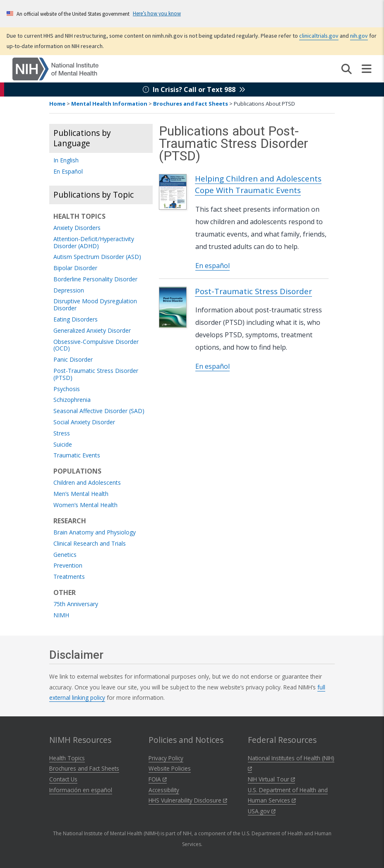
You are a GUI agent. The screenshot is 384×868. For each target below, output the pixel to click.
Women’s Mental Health (85, 505)
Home (57, 104)
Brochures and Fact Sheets (191, 104)
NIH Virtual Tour (271, 779)
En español (212, 266)
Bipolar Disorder (75, 268)
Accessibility (164, 790)
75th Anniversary (76, 604)
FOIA (158, 779)
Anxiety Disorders (77, 228)
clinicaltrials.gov (319, 36)
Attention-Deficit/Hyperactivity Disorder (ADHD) (94, 243)
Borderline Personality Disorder (95, 279)
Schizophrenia (72, 400)
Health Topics (67, 758)
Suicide (63, 445)
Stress (62, 434)
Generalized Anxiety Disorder (92, 331)
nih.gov (359, 36)
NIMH (61, 615)
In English (66, 161)
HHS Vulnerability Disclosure (188, 800)
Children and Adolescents (87, 483)
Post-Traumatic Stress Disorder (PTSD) (96, 375)
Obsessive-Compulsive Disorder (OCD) (96, 346)
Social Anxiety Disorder (84, 422)
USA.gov (262, 811)
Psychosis (67, 389)
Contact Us (63, 779)
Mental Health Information (109, 104)
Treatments (69, 577)
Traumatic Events (77, 456)
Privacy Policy (166, 758)
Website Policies (170, 768)
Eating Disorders (76, 320)
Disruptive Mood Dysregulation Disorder (95, 305)
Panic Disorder (73, 360)
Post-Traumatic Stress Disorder (253, 291)
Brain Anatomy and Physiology (95, 533)
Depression (69, 291)
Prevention (68, 566)
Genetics (65, 555)
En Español (68, 172)
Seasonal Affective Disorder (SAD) (99, 411)
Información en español (81, 790)
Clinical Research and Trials (90, 544)
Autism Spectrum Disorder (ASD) (97, 257)
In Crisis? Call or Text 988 (194, 89)
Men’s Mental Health (81, 494)
